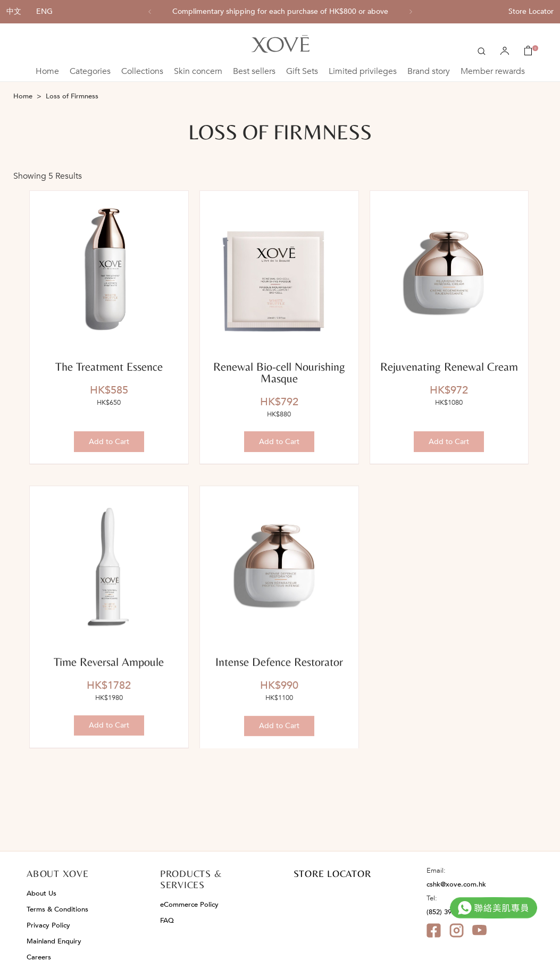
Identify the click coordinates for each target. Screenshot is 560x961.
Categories (90, 71)
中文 (14, 11)
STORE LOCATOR (332, 874)
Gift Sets (302, 71)
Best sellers (254, 71)
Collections (142, 71)
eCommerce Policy (189, 905)
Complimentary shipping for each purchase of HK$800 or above (280, 12)
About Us (41, 893)
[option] (280, 12)
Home (47, 71)
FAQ (167, 921)
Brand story (429, 71)
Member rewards (493, 71)
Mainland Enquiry (54, 941)
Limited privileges (363, 71)
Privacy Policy (48, 925)
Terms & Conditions (57, 909)
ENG (44, 11)
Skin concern (198, 71)
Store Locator (531, 11)
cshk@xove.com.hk (456, 884)
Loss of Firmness (72, 96)
